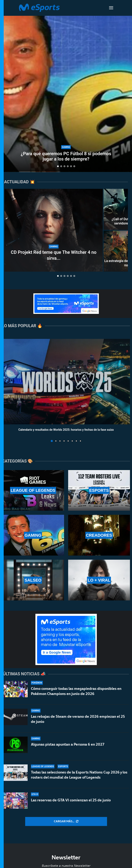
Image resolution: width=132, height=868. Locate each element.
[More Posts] (66, 821)
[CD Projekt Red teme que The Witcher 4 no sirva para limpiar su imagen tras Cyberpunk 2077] (54, 230)
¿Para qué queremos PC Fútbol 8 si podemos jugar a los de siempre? (66, 156)
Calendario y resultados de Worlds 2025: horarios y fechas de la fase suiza (66, 429)
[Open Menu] (111, 8)
